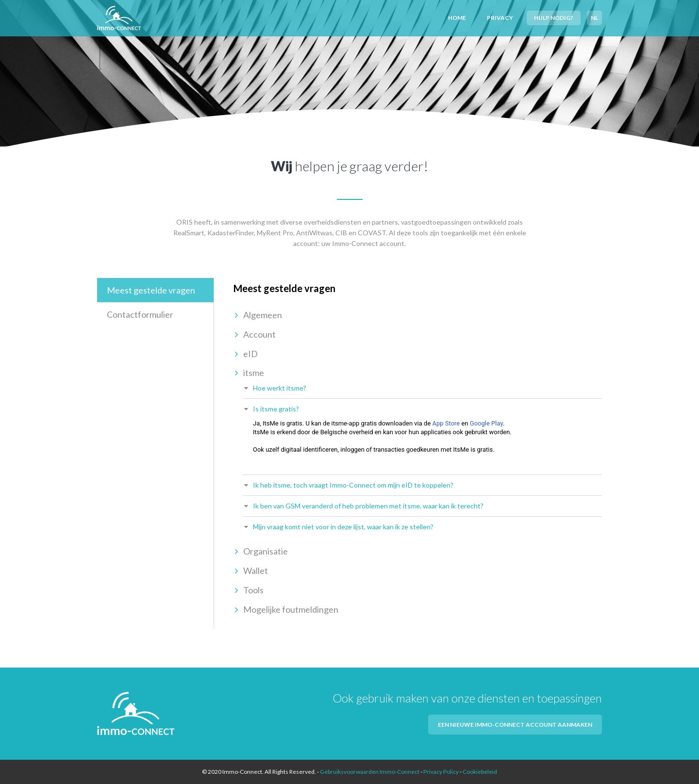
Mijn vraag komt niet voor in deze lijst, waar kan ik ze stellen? (343, 527)
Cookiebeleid (480, 772)
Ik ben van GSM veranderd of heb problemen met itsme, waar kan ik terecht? (368, 506)
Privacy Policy (441, 772)
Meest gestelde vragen (151, 290)
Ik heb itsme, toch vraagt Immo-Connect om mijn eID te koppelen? (353, 485)
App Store (446, 423)
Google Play (486, 423)
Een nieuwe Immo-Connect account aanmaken (515, 725)
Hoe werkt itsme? (280, 388)
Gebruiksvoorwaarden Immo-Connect (370, 772)
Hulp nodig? (554, 18)
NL (594, 18)
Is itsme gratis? (276, 409)
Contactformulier (140, 314)
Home (457, 18)
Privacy (500, 18)
